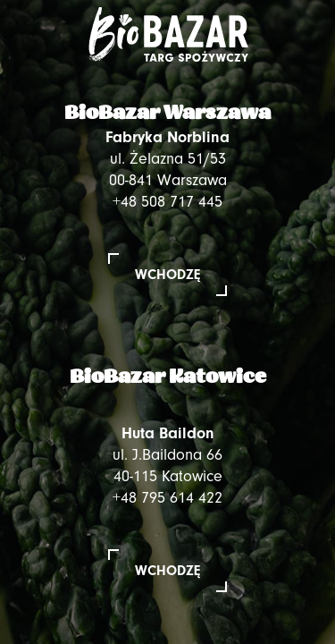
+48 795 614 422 (167, 498)
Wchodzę (167, 275)
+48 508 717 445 (167, 202)
